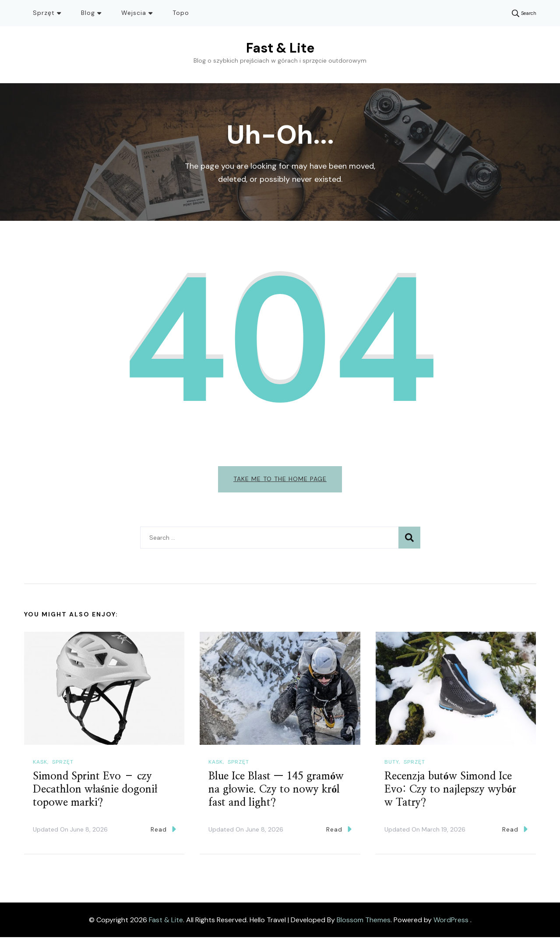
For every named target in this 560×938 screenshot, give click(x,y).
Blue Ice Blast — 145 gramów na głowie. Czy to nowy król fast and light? (276, 790)
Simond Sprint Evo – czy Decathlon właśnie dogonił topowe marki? (95, 790)
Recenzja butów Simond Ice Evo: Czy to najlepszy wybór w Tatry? (450, 790)
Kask (40, 763)
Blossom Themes (364, 920)
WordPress (451, 920)
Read (163, 830)
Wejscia (134, 13)
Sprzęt (44, 13)
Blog (88, 13)
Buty (392, 763)
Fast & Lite (280, 48)
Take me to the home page (280, 479)
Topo (181, 13)
